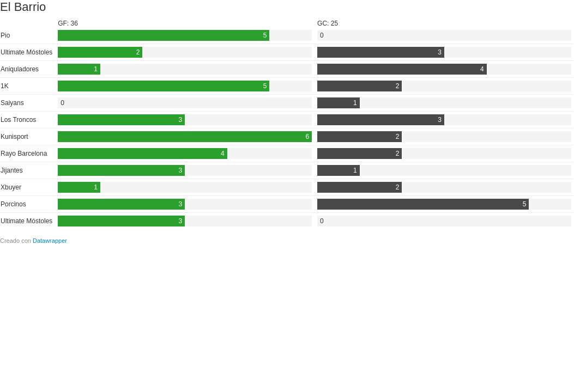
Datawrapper (50, 241)
